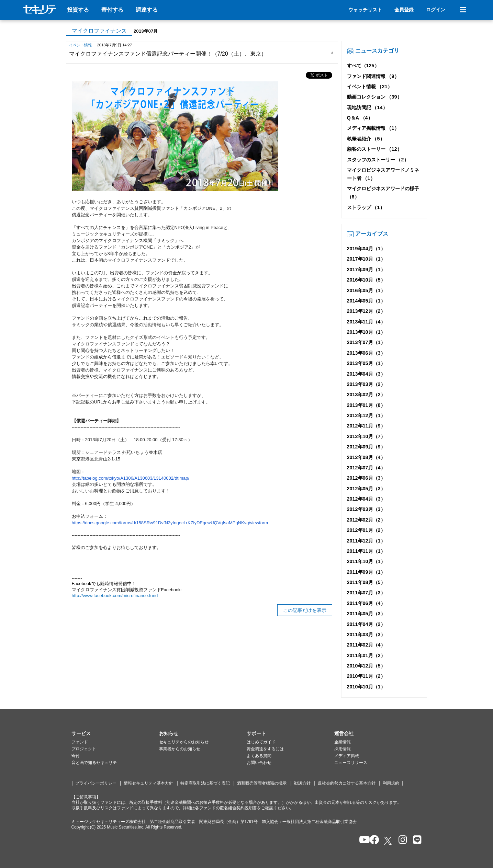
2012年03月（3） (366, 509)
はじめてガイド (261, 742)
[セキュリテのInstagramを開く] (401, 840)
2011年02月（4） (366, 645)
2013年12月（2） (366, 311)
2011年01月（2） (366, 655)
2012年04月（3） (366, 499)
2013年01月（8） (366, 405)
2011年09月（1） (366, 572)
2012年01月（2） (366, 530)
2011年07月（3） (366, 593)
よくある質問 (259, 756)
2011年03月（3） (366, 635)
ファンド (80, 742)
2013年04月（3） (366, 374)
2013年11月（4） (366, 322)
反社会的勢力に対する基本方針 (347, 783)
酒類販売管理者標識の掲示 (262, 783)
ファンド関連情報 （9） (373, 76)
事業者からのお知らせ (180, 749)
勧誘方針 (302, 783)
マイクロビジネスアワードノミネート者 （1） (383, 174)
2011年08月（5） (366, 582)
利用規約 (391, 783)
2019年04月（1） (366, 249)
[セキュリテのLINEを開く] (416, 840)
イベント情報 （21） (370, 87)
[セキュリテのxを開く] (389, 841)
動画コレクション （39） (374, 97)
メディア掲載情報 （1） (373, 128)
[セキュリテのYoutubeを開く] (362, 840)
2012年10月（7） (366, 436)
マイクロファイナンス (99, 31)
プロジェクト (84, 749)
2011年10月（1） (366, 561)
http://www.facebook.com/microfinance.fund (115, 596)
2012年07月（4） (366, 468)
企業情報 (343, 742)
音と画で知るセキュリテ (94, 763)
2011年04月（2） (366, 624)
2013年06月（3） (366, 353)
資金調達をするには (265, 749)
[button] (115, 734)
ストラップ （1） (366, 207)
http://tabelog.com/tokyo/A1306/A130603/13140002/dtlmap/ (131, 478)
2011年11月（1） (366, 551)
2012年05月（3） (366, 489)
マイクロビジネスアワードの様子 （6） (383, 193)
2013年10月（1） (366, 332)
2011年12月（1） (366, 541)
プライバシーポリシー (96, 783)
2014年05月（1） (366, 301)
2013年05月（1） (366, 363)
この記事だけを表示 (305, 610)
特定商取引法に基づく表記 (205, 783)
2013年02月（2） (366, 395)
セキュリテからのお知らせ (184, 742)
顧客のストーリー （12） (374, 149)
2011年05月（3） (366, 614)
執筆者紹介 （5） (366, 139)
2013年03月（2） (366, 384)
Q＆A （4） (360, 118)
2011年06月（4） (366, 603)
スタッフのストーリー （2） (378, 160)
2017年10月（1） (366, 259)
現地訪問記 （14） (367, 107)
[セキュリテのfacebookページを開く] (372, 840)
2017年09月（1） (366, 270)
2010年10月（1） (366, 687)
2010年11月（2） (366, 676)
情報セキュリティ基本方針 (148, 783)
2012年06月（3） (366, 478)
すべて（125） (363, 66)
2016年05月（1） (366, 290)
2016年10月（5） (366, 280)
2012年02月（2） (366, 520)
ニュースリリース (351, 763)
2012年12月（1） (366, 415)
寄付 (76, 756)
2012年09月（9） (366, 447)
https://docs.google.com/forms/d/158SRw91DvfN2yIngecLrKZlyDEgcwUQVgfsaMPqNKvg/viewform (170, 523)
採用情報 (343, 749)
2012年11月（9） (366, 426)
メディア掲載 (347, 756)
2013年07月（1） (366, 342)
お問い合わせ (259, 763)
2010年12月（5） (366, 666)
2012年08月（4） (366, 457)
